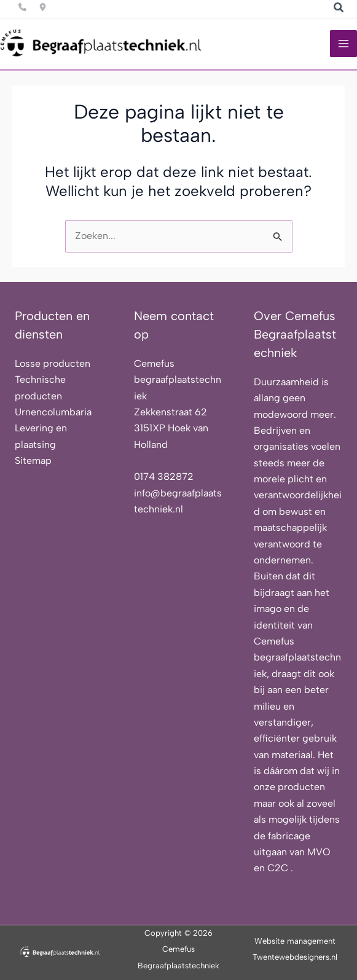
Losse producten (53, 363)
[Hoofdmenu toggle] (343, 44)
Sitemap (33, 461)
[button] (339, 9)
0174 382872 (164, 476)
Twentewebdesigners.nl (295, 957)
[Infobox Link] (22, 6)
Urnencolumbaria (53, 412)
